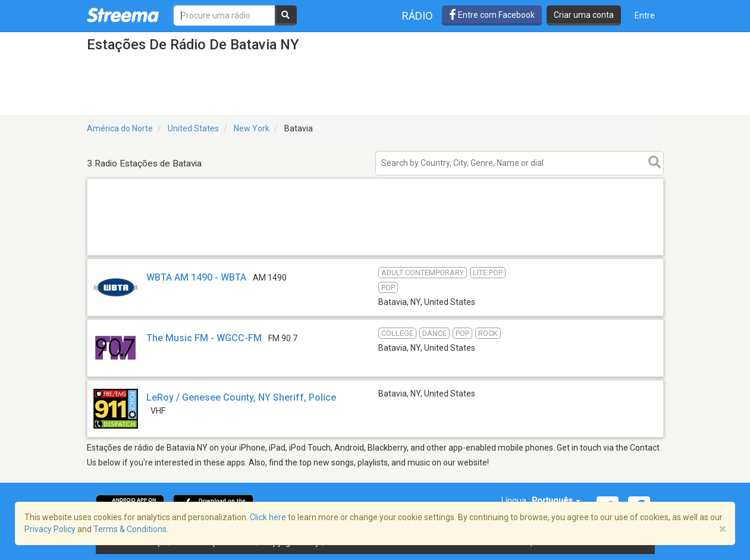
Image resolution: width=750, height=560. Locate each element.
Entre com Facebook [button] (492, 15)
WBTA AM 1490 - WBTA (196, 277)
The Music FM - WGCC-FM (204, 338)
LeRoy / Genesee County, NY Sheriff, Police (241, 397)
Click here (268, 517)
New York (252, 128)
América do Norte (120, 128)
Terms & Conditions (130, 529)
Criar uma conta (584, 15)
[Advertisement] (375, 255)
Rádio (418, 16)
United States (193, 128)
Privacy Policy (50, 529)
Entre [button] (645, 15)
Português (556, 501)
